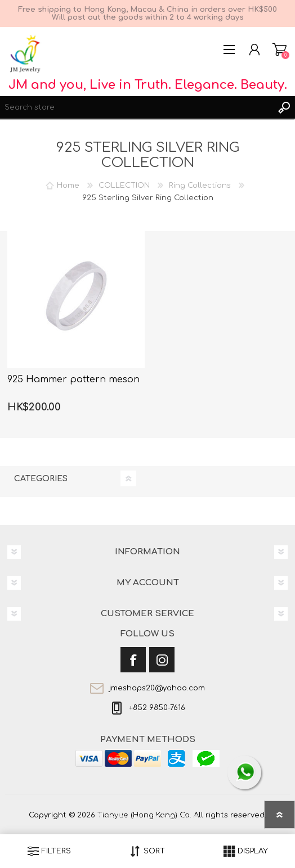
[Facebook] (133, 660)
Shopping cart (280, 49)
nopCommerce (171, 816)
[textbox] (136, 107)
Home (68, 186)
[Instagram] (162, 660)
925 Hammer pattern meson (73, 379)
